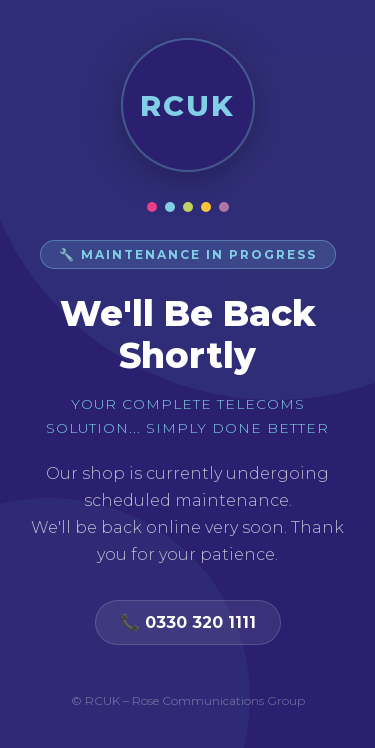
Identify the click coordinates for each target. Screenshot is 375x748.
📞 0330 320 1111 (188, 622)
